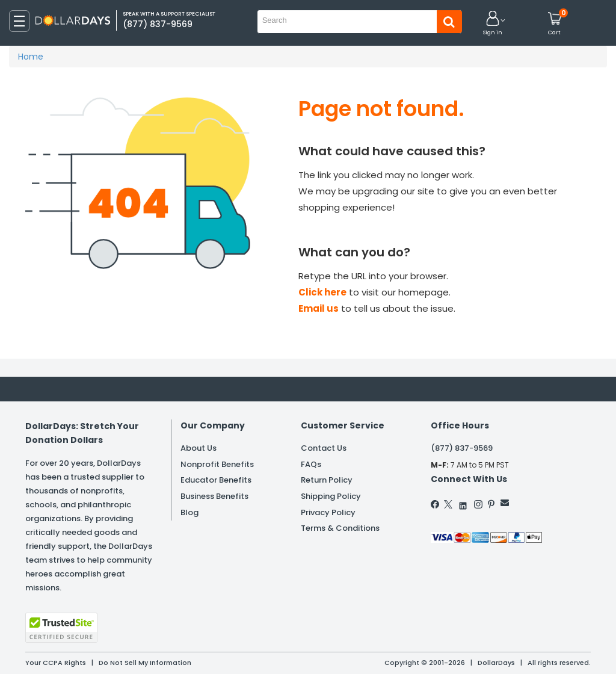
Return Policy (327, 480)
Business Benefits (214, 496)
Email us (319, 308)
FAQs (311, 464)
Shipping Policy (331, 496)
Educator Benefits (216, 480)
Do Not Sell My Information (145, 663)
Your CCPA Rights (56, 663)
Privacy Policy (328, 512)
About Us (199, 448)
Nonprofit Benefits (217, 464)
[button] (493, 24)
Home (31, 57)
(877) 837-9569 (462, 448)
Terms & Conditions (340, 528)
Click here (322, 292)
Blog (189, 512)
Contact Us (324, 448)
